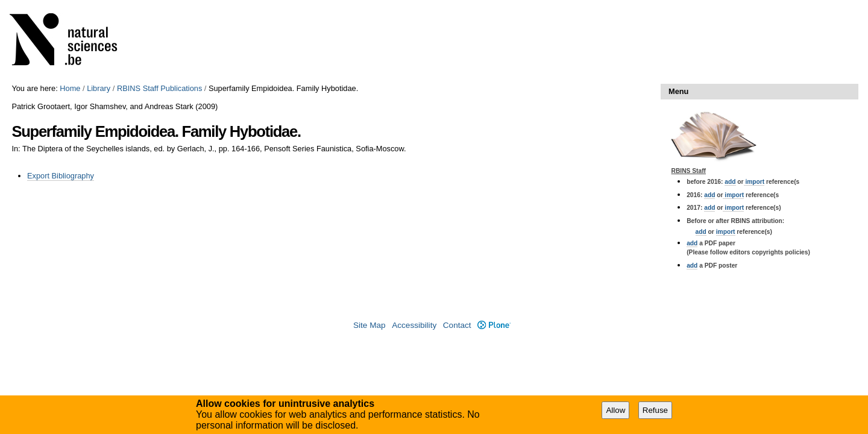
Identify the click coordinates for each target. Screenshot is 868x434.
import (754, 182)
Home (70, 88)
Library (99, 88)
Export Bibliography (61, 176)
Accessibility (414, 325)
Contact (457, 325)
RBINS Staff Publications (159, 88)
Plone (494, 325)
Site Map (370, 325)
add (730, 182)
